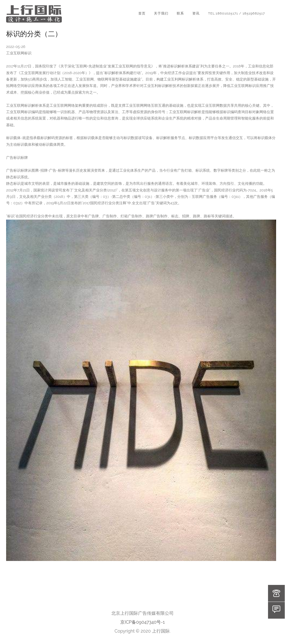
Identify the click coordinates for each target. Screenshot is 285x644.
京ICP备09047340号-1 (142, 622)
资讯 (196, 13)
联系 (180, 13)
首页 (142, 13)
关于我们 (161, 13)
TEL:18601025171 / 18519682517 (236, 13)
